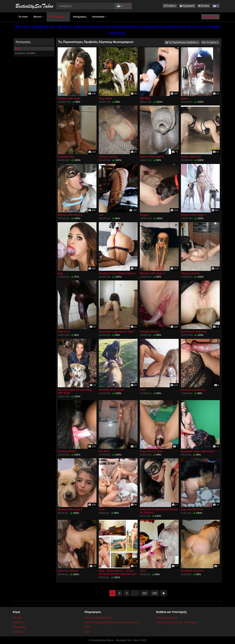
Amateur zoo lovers (193, 390)
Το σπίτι (23, 17)
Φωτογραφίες (58, 17)
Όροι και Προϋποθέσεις (98, 618)
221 (145, 593)
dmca (88, 627)
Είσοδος (204, 6)
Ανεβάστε (210, 17)
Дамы (185, 98)
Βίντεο (39, 17)
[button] (170, 6)
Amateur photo (108, 157)
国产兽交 (145, 98)
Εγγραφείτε (187, 6)
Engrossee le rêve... (152, 451)
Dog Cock (64, 332)
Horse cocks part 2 (152, 157)
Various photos (190, 273)
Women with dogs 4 (193, 215)
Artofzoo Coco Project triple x (117, 273)
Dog (60, 273)
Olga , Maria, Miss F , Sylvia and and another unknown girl (118, 572)
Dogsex (145, 215)
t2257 (88, 632)
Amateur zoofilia (25, 53)
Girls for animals (68, 571)
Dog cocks (105, 98)
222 (155, 593)
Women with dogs (69, 98)
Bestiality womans (192, 571)
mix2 (143, 571)
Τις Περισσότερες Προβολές (183, 42)
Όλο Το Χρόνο (211, 42)
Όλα (18, 49)
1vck (102, 509)
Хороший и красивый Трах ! (117, 332)
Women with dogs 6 (70, 215)
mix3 (143, 390)
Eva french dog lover (194, 332)
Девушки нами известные (198, 451)
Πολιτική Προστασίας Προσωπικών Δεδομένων (112, 622)
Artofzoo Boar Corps (112, 390)
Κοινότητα (99, 17)
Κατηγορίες (80, 17)
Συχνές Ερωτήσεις (167, 618)
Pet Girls (104, 451)
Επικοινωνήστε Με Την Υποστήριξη (177, 622)
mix (101, 215)
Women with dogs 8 (70, 509)
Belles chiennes (191, 157)
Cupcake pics (66, 157)
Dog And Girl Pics (192, 509)
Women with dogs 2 (152, 273)
